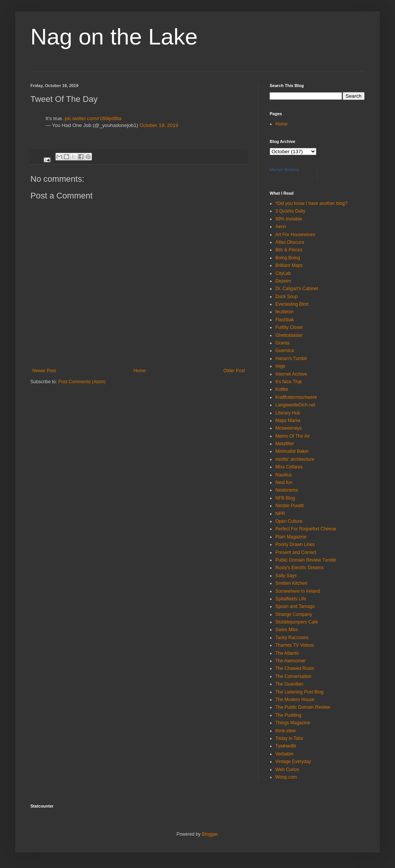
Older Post (234, 371)
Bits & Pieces (289, 250)
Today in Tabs (289, 738)
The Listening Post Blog (299, 692)
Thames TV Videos (295, 645)
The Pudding (288, 715)
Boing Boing (288, 258)
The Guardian (289, 684)
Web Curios (287, 770)
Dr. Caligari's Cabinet (297, 289)
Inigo (280, 366)
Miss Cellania (289, 467)
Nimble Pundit (290, 506)
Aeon (281, 227)
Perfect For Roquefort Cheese (306, 529)
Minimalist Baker (292, 451)
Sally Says (286, 576)
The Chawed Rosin (295, 668)
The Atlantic (287, 653)
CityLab (283, 273)
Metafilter (285, 444)
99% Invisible (289, 219)
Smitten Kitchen (291, 583)
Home (140, 371)
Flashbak (285, 320)
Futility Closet (289, 327)
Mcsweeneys (288, 428)
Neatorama (287, 490)
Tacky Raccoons (292, 638)
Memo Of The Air (292, 436)
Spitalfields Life (291, 599)
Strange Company (294, 614)
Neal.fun (284, 482)
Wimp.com (286, 777)
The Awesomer (291, 661)
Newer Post (44, 371)
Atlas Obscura (290, 242)
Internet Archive (291, 374)
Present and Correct (296, 552)
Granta (282, 343)
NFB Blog (285, 498)
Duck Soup (287, 297)
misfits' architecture (295, 459)
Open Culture (289, 521)
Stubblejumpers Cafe (297, 622)
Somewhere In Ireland (298, 591)
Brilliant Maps (289, 265)
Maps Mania (288, 421)
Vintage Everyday (293, 762)
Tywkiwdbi (286, 746)
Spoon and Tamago (295, 606)
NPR (280, 514)
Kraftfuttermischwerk (296, 397)
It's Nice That (288, 382)
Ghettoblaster (289, 335)
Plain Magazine (291, 537)
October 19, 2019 (159, 125)
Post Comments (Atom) (82, 382)
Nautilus (284, 475)
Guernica (285, 351)
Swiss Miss (287, 630)
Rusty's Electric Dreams (299, 568)
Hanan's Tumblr (291, 359)
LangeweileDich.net (295, 405)
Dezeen (283, 281)
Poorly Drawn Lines (295, 544)
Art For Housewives (295, 235)
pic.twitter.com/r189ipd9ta (93, 118)
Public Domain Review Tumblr (306, 560)
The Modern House (295, 700)
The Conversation (293, 676)
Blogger (209, 834)
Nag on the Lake (114, 37)
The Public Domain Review (303, 707)
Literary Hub (288, 413)
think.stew (285, 731)
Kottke (282, 389)
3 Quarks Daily (290, 211)
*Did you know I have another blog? (311, 203)
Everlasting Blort (292, 304)
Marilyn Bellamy (284, 170)
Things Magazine (293, 723)
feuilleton (284, 312)
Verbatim (284, 754)
